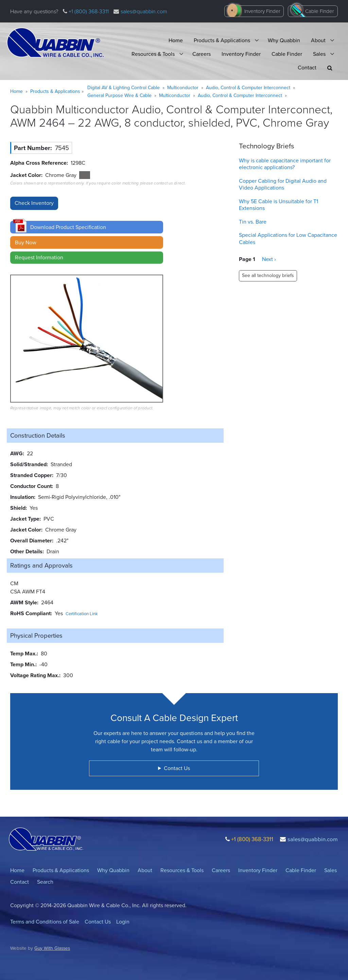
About (318, 40)
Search (45, 882)
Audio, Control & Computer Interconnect (248, 88)
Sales (319, 54)
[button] (330, 68)
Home (176, 40)
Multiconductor (183, 88)
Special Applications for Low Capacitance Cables (288, 239)
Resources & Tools (153, 54)
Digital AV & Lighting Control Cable (124, 88)
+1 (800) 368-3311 (88, 11)
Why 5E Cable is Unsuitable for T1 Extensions (279, 205)
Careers (202, 54)
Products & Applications (222, 40)
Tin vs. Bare (253, 222)
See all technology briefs (268, 275)
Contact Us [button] (177, 768)
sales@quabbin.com (144, 11)
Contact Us (98, 922)
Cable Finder (320, 11)
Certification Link (82, 614)
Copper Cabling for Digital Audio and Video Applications (283, 184)
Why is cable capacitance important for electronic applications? (285, 164)
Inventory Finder (262, 11)
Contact (307, 68)
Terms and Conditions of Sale (45, 922)
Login (123, 922)
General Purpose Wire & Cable (119, 95)
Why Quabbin (284, 40)
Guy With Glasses (52, 948)
